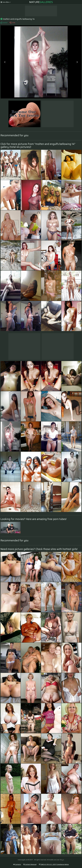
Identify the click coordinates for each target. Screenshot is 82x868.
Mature (41, 2)
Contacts (17, 864)
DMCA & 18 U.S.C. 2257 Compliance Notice (54, 864)
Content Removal (30, 864)
